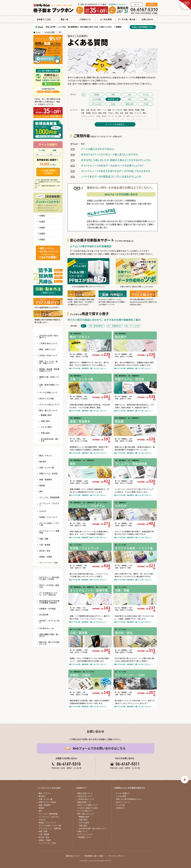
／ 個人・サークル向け (101, 503)
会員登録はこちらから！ (118, 4)
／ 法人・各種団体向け (133, 376)
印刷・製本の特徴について (49, 386)
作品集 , (138, 110)
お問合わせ (120, 808)
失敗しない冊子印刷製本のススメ (129, 799)
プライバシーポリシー (117, 856)
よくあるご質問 (49, 32)
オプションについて (85, 834)
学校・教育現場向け (76, 334)
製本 (146, 99)
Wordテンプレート (123, 802)
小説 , (88, 110)
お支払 (113, 104)
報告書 (42, 486)
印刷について (82, 831)
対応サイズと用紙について (88, 805)
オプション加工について (49, 405)
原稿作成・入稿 (113, 99)
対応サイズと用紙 (47, 399)
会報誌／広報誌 (46, 557)
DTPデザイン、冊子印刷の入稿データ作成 (49, 578)
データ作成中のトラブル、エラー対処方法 (48, 594)
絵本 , (83, 110)
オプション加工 (97, 104)
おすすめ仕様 (75, 368)
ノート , (105, 110)
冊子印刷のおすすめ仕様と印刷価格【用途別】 (49, 602)
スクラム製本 (46, 427)
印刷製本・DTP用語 (47, 609)
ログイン (152, 5)
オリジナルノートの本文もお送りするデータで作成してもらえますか (116, 171)
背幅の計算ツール (84, 802)
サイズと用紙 (97, 99)
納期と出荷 (129, 104)
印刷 (129, 99)
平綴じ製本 (45, 433)
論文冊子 (43, 462)
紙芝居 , (131, 110)
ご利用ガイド (48, 330)
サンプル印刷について (48, 393)
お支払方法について (85, 796)
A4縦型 (42, 216)
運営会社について (73, 856)
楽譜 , (110, 110)
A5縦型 (42, 228)
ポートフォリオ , (118, 110)
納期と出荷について (85, 793)
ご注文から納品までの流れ (88, 808)
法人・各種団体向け (121, 503)
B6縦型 (42, 234)
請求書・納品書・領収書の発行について (49, 370)
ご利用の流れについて (48, 343)
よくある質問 (121, 796)
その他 (146, 104)
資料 (41, 491)
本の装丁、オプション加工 (49, 622)
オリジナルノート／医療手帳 (49, 532)
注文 (129, 94)
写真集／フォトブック (48, 517)
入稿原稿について (84, 837)
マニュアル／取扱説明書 (49, 497)
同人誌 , (94, 110)
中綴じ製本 (45, 421)
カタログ (43, 511)
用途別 (97, 94)
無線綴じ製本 (46, 415)
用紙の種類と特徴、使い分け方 (49, 635)
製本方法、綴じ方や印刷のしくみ (49, 643)
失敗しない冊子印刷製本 (48, 572)
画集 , (126, 110)
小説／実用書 (45, 545)
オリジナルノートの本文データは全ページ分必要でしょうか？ (112, 166)
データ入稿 (120, 805)
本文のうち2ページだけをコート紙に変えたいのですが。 (110, 154)
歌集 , (143, 110)
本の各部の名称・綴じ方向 (50, 440)
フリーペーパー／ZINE (49, 563)
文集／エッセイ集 (47, 468)
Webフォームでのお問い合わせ (121, 194)
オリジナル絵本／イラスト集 (49, 524)
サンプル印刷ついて (85, 811)
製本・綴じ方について (48, 411)
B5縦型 (42, 222)
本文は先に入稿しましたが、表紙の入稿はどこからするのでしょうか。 (116, 160)
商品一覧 (48, 450)
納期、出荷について (47, 349)
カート (137, 5)
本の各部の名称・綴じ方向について (92, 828)
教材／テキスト (46, 456)
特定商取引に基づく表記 (94, 856)
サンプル (146, 94)
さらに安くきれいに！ (99, 368)
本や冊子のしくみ (47, 628)
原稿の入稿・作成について (49, 378)
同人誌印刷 (44, 615)
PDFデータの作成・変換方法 (49, 586)
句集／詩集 (44, 539)
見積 (113, 94)
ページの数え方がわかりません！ (98, 149)
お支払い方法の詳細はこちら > (143, 27)
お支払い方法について (48, 355)
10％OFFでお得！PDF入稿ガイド (49, 337)
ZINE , (99, 110)
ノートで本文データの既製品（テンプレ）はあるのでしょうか (111, 177)
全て (84, 94)
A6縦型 (42, 240)
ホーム (38, 32)
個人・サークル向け (76, 545)
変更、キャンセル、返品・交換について (48, 362)
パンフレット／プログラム (49, 504)
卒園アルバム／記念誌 (48, 474)
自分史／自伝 (45, 551)
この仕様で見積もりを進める (48, 172)
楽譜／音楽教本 (46, 480)
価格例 (85, 368)
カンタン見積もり (123, 793)
